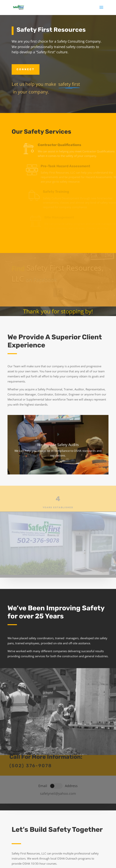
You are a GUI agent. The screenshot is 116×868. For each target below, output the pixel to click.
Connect (26, 69)
